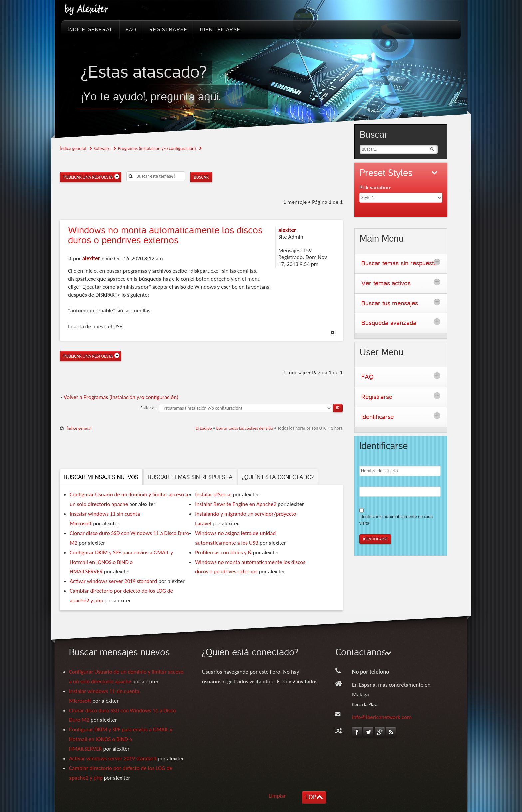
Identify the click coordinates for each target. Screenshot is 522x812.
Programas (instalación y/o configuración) (157, 148)
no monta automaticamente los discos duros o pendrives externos (165, 235)
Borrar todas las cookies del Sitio (245, 428)
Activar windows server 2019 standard (113, 581)
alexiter (91, 259)
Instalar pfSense (213, 494)
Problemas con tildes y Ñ (223, 552)
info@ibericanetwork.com (382, 717)
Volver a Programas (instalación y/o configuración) (121, 397)
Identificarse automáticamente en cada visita (396, 520)
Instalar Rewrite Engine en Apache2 (236, 504)
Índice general (73, 148)
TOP (311, 797)
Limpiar (277, 796)
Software (102, 148)
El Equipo (204, 428)
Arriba (332, 333)
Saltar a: (148, 408)
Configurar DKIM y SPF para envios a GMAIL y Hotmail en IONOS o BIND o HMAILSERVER (121, 562)
